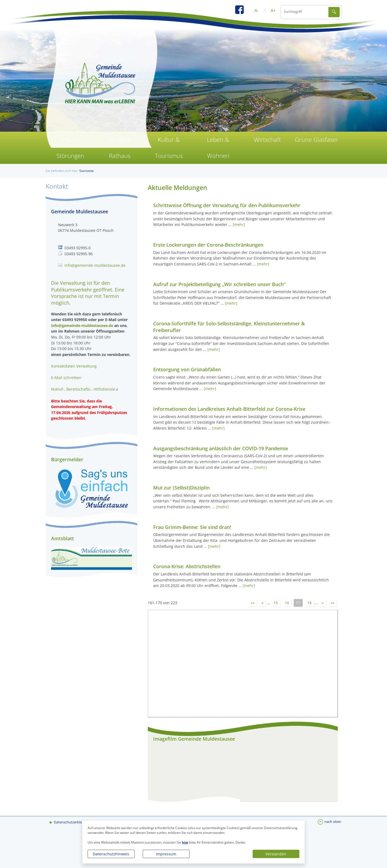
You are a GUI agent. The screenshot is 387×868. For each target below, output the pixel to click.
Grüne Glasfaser (317, 140)
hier (185, 842)
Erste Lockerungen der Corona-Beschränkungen (208, 245)
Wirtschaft (267, 140)
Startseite (87, 171)
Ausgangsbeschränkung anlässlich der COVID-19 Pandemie (221, 448)
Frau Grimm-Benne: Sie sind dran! (192, 527)
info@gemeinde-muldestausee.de (95, 265)
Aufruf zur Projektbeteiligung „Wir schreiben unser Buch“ (219, 284)
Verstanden (276, 854)
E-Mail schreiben (66, 378)
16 (287, 603)
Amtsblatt (62, 538)
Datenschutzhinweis (111, 854)
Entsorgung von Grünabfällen (187, 369)
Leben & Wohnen (218, 148)
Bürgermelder (67, 459)
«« (253, 603)
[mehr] (239, 224)
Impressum (166, 854)
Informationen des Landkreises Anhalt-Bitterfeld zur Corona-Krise (229, 409)
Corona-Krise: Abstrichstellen (187, 566)
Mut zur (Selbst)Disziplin (181, 488)
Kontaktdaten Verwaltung (74, 366)
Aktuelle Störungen (70, 148)
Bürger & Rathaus (120, 148)
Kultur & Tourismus (169, 148)
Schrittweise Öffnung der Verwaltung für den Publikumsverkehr (227, 205)
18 (309, 603)
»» (332, 603)
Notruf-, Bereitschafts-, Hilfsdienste (83, 389)
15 (276, 603)
